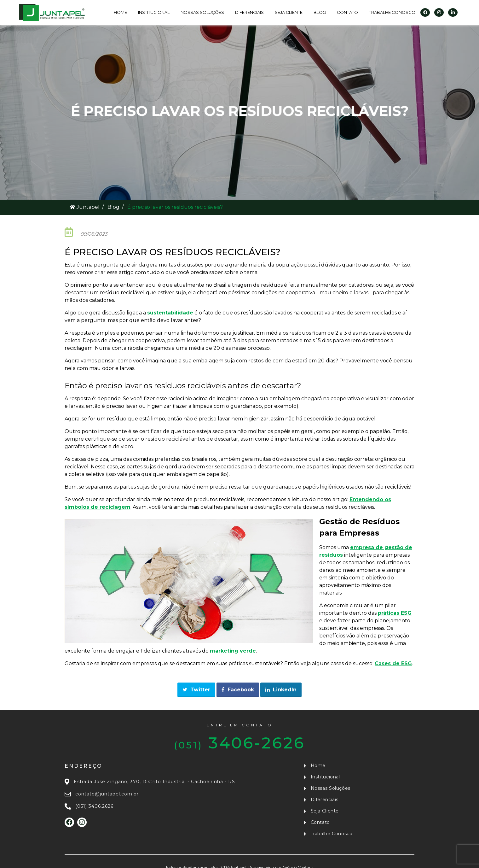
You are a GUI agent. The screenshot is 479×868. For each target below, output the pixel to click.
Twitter (196, 690)
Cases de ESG (393, 663)
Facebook (238, 690)
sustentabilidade (170, 313)
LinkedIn (281, 690)
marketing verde (233, 651)
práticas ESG (395, 613)
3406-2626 (239, 737)
